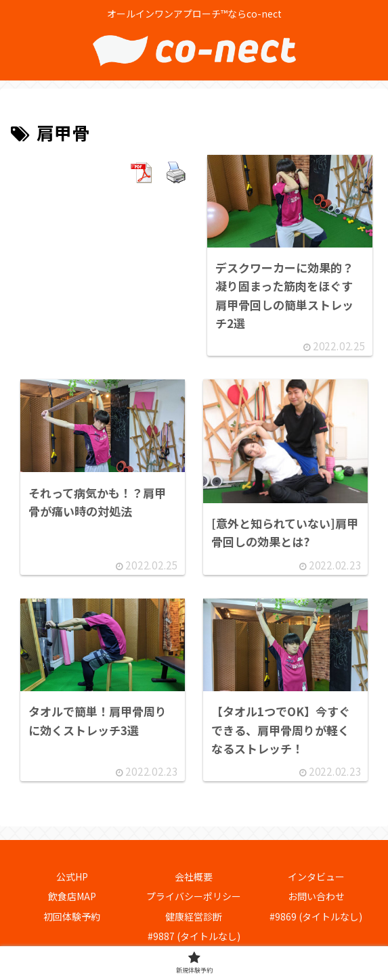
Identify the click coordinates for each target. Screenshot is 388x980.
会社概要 (194, 877)
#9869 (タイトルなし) (316, 916)
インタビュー (316, 877)
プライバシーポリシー (194, 897)
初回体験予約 (72, 916)
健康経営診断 (194, 916)
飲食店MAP (72, 897)
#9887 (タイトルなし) (194, 936)
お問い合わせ (316, 897)
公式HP (72, 877)
